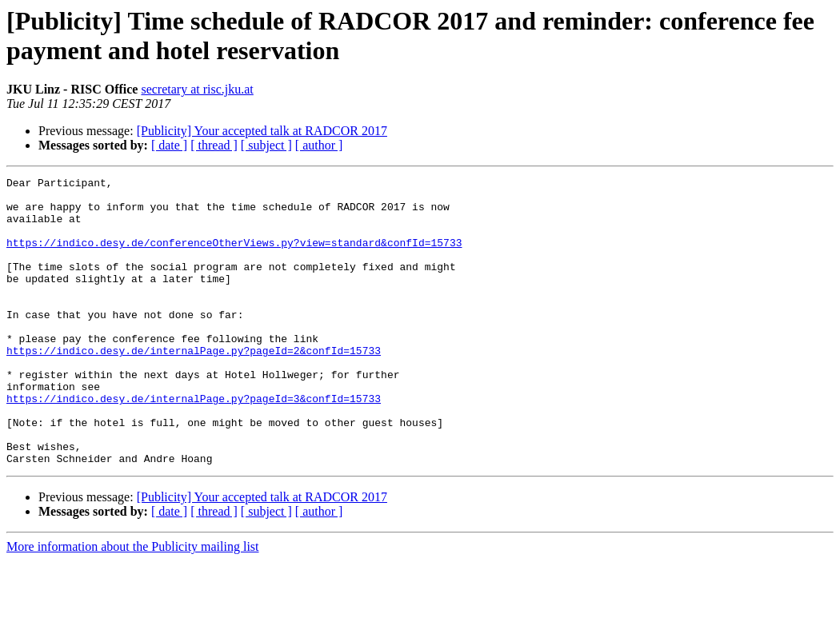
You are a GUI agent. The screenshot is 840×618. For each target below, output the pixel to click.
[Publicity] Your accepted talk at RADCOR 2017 (262, 131)
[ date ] (169, 145)
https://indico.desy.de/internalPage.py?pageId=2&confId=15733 (194, 386)
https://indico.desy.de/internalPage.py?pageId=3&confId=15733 (194, 444)
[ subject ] (266, 145)
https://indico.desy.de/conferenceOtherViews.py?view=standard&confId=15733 (234, 257)
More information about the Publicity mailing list (133, 604)
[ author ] (319, 145)
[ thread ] (214, 145)
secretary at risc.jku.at (197, 89)
